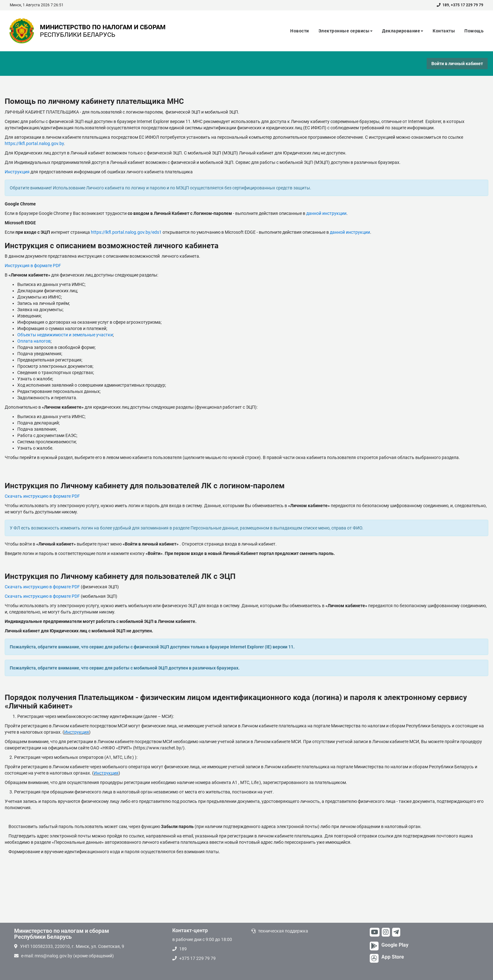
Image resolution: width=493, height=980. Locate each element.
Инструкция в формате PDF (33, 266)
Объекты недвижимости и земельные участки (65, 335)
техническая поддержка (283, 931)
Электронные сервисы (346, 31)
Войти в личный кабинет (457, 64)
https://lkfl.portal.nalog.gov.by (34, 143)
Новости (300, 31)
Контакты (444, 31)
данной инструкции (326, 213)
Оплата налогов (34, 341)
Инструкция (18, 172)
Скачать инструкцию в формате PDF (42, 496)
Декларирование (403, 31)
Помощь (474, 31)
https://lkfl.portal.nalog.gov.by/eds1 (126, 232)
